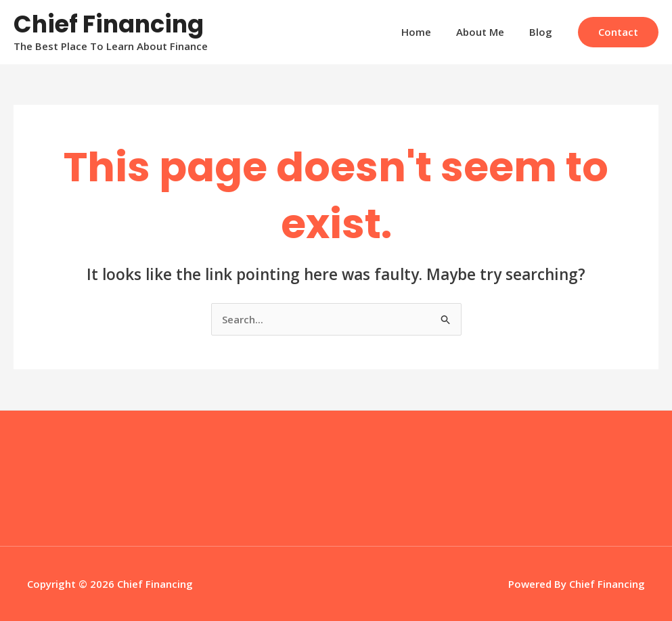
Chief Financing (109, 24)
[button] (618, 32)
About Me (487, 32)
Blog (543, 32)
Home (428, 32)
